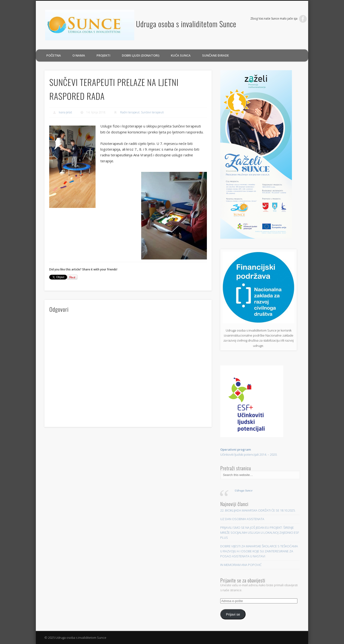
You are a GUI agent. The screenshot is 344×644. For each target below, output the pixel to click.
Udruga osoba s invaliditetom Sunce (186, 24)
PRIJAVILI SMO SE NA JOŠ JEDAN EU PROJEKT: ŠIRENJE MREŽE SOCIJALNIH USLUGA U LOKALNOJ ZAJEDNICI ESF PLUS (260, 533)
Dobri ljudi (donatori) (141, 55)
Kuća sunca (181, 55)
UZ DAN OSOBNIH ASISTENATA (242, 519)
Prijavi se (233, 614)
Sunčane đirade (215, 55)
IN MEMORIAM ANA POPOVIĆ (241, 565)
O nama (79, 55)
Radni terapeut (130, 112)
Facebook (303, 19)
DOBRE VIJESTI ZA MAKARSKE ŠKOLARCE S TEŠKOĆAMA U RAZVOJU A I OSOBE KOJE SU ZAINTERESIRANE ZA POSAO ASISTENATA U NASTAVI (259, 551)
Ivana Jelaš (65, 112)
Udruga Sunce (244, 490)
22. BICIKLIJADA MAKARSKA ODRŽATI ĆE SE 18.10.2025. (258, 510)
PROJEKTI (103, 55)
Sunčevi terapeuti (152, 112)
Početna (54, 55)
